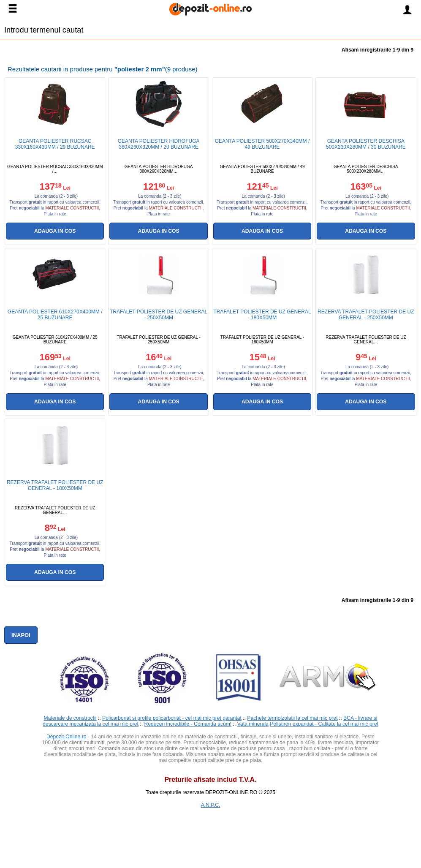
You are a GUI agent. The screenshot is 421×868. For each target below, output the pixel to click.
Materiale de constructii (70, 718)
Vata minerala (253, 724)
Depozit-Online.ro (67, 737)
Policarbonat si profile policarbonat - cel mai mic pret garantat (172, 718)
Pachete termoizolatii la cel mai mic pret (292, 718)
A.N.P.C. (211, 805)
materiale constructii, (73, 208)
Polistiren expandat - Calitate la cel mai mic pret (324, 724)
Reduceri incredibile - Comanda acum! (188, 724)
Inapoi (21, 635)
